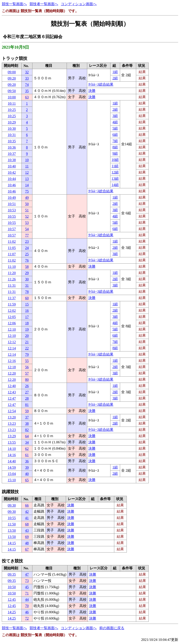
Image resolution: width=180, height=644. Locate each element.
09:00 (12, 72)
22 (27, 348)
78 (27, 292)
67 (27, 549)
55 (27, 361)
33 (27, 78)
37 (27, 417)
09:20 (12, 78)
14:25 (12, 612)
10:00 (12, 97)
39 (27, 467)
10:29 (12, 122)
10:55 (12, 216)
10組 (115, 160)
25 (27, 254)
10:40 (12, 166)
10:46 (12, 185)
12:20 (12, 373)
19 (27, 329)
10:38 (12, 160)
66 (27, 505)
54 (27, 229)
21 (27, 342)
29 (27, 273)
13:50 (12, 530)
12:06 (12, 323)
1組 (115, 72)
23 (27, 242)
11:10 (12, 267)
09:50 (12, 91)
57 (27, 373)
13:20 (12, 417)
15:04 (12, 474)
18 (27, 323)
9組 (115, 153)
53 (27, 223)
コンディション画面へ (79, 4)
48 (27, 543)
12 (27, 172)
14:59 (12, 467)
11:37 (12, 298)
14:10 (12, 449)
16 (27, 311)
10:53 (12, 210)
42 (27, 512)
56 (27, 367)
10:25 (12, 110)
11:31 (12, 285)
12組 (115, 172)
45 (27, 587)
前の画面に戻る (112, 628)
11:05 (12, 248)
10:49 (12, 198)
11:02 (12, 242)
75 (27, 191)
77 (27, 235)
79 (27, 355)
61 (27, 455)
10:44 (12, 179)
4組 (115, 122)
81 (27, 405)
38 (27, 424)
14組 (115, 185)
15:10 (12, 480)
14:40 (12, 461)
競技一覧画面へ (14, 4)
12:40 (12, 386)
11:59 (12, 304)
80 (27, 380)
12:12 (12, 342)
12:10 (12, 329)
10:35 (12, 141)
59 (27, 411)
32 (27, 72)
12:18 (12, 367)
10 (27, 160)
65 (27, 480)
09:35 (12, 574)
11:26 (12, 279)
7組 (115, 141)
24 (27, 248)
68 (27, 524)
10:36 (12, 147)
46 (27, 612)
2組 (115, 78)
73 (27, 581)
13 (27, 179)
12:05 (12, 317)
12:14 (12, 348)
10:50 (12, 587)
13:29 (12, 436)
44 (27, 600)
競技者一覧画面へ (44, 4)
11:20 (12, 273)
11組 (115, 166)
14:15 (12, 543)
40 (27, 474)
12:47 (12, 398)
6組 (115, 135)
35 (27, 91)
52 (27, 216)
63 (27, 97)
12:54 (12, 411)
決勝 (92, 91)
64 (27, 436)
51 (27, 210)
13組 (115, 179)
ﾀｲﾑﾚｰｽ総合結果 (101, 84)
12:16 (12, 361)
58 (27, 267)
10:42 (12, 172)
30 (27, 279)
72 (27, 618)
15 (27, 304)
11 (27, 166)
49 (27, 198)
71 (27, 593)
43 (27, 530)
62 (27, 449)
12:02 (12, 311)
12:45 (12, 600)
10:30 (12, 129)
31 (27, 285)
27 (27, 392)
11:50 (12, 524)
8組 (115, 147)
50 (27, 204)
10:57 (12, 229)
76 (27, 260)
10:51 (12, 204)
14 (27, 185)
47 (27, 574)
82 (27, 430)
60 (27, 298)
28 (27, 398)
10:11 (12, 103)
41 (27, 518)
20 (27, 336)
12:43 (12, 392)
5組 (115, 128)
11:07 (12, 254)
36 (27, 461)
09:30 (12, 505)
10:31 (12, 135)
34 (27, 442)
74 (27, 85)
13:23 (12, 424)
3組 (115, 116)
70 (27, 606)
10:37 (12, 154)
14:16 (12, 455)
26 (27, 386)
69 (27, 537)
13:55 (12, 442)
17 (27, 317)
